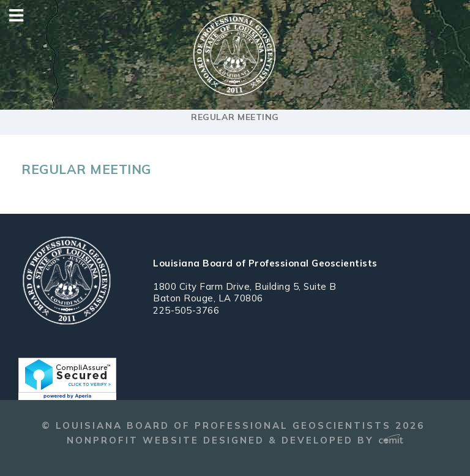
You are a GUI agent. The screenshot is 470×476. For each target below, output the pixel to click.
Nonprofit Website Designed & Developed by (235, 440)
